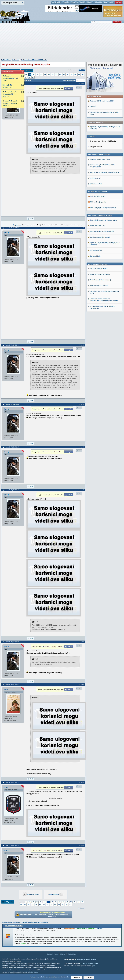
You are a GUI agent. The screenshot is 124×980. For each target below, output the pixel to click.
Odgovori (28, 70)
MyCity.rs (83, 959)
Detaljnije (100, 929)
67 (33, 77)
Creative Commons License (90, 964)
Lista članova (98, 3)
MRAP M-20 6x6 (96, 250)
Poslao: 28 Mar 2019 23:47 (12, 345)
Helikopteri (16, 60)
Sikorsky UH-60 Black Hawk (100, 159)
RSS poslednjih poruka (98, 202)
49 (49, 75)
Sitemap (63, 954)
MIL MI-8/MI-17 (95, 178)
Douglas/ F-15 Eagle (10, 78)
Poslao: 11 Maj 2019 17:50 (12, 490)
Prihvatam (77, 977)
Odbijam (89, 977)
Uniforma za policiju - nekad (100, 237)
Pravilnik (89, 3)
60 (44, 905)
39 (29, 902)
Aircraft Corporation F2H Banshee (9, 94)
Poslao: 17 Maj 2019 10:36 (12, 642)
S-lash (6, 690)
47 (41, 75)
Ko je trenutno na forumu (14, 926)
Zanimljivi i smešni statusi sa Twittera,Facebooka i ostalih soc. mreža (104, 300)
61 (48, 905)
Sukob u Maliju (95, 256)
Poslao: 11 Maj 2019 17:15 (12, 447)
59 (40, 905)
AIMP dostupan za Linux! (99, 286)
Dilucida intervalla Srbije (99, 268)
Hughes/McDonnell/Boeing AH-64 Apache (34, 60)
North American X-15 (97, 226)
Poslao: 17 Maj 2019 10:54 (12, 685)
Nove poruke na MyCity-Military (100, 216)
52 (60, 75)
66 (29, 77)
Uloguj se (66, 3)
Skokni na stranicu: (69, 81)
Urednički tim (72, 954)
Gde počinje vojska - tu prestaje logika (103, 220)
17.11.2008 (82, 70)
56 (75, 75)
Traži (106, 3)
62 (51, 905)
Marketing (118, 3)
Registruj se (74, 3)
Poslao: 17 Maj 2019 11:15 (12, 782)
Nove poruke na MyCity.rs (98, 264)
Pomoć (111, 3)
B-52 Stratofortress (7, 86)
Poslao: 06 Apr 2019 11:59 (12, 404)
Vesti (78, 959)
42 (41, 902)
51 (56, 75)
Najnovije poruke (53, 954)
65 (26, 77)
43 (26, 75)
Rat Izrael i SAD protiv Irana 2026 (102, 101)
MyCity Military (57, 3)
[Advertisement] (62, 42)
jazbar (6, 787)
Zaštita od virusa (91, 959)
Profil (32, 219)
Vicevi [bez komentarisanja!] (100, 274)
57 (79, 75)
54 (68, 75)
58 (83, 75)
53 (64, 75)
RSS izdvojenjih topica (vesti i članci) (103, 208)
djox (5, 233)
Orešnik (93, 107)
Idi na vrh (82, 908)
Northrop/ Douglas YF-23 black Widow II (10, 103)
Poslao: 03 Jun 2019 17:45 (12, 845)
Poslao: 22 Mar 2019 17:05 (12, 228)
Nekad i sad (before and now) (100, 280)
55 (71, 75)
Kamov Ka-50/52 (96, 184)
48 (45, 75)
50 (53, 75)
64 (59, 905)
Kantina (82, 3)
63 (55, 905)
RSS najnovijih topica (98, 196)
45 (34, 75)
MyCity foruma (33, 972)
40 (33, 902)
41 (37, 902)
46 (37, 75)
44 (30, 75)
